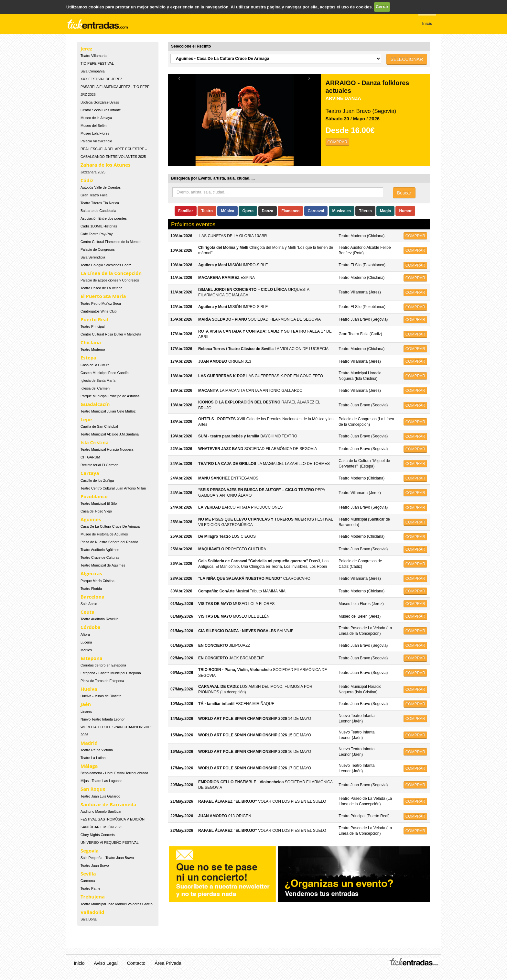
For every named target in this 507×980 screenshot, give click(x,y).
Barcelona (92, 597)
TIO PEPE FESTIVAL (97, 63)
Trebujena (93, 897)
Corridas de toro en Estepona (103, 665)
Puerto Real (94, 319)
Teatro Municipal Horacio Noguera (107, 449)
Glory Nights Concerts (98, 835)
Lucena (86, 642)
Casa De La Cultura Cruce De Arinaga (110, 526)
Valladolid (92, 912)
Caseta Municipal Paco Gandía (105, 373)
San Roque (93, 789)
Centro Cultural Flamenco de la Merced (111, 242)
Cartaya (90, 473)
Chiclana (91, 342)
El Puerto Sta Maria (103, 296)
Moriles (86, 650)
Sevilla (88, 874)
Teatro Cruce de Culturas (100, 557)
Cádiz (87, 180)
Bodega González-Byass (100, 102)
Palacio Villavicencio (96, 141)
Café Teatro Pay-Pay (97, 234)
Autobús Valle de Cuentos (101, 187)
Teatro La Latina (93, 758)
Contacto (136, 963)
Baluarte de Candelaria (98, 211)
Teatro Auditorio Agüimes (100, 550)
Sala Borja (89, 919)
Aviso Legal (106, 963)
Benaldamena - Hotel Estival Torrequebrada (114, 773)
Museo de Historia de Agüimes (104, 534)
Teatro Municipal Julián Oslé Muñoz (108, 411)
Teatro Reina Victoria (97, 750)
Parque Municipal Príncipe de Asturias (110, 396)
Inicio (79, 963)
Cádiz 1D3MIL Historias (99, 226)
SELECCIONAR (407, 59)
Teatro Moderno (93, 349)
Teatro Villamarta (94, 56)
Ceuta (87, 612)
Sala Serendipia (93, 257)
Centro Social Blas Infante (101, 110)
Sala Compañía (92, 71)
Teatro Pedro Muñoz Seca (101, 303)
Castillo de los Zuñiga (97, 480)
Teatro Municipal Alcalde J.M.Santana (110, 434)
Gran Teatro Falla (94, 195)
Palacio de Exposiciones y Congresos (110, 280)
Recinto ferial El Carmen (99, 465)
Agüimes (91, 519)
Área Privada (168, 963)
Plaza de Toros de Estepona (102, 681)
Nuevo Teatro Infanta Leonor (103, 719)
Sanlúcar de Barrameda (108, 804)
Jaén (86, 704)
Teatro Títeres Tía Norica (100, 203)
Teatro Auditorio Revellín (99, 619)
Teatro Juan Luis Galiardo (100, 796)
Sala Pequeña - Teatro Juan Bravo (107, 858)
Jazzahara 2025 (93, 172)
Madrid (89, 743)
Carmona (88, 881)
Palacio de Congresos (98, 249)
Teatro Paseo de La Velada (102, 288)
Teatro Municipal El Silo (99, 503)
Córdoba (91, 627)
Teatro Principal (92, 326)
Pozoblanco (94, 496)
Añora (85, 634)
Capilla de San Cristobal (99, 426)
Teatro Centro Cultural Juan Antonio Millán (113, 488)
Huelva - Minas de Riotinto (101, 696)
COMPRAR (337, 142)
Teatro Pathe (90, 888)
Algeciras (91, 573)
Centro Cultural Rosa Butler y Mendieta (111, 334)
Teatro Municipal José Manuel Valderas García (117, 904)
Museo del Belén (93, 126)
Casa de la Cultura (95, 365)
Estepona (92, 658)
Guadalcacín (95, 404)
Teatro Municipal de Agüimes (103, 565)
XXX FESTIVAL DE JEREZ (102, 79)
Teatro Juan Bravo (95, 865)
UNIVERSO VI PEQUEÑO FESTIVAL (110, 842)
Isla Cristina (95, 442)
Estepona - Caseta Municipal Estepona (111, 673)
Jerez (86, 49)
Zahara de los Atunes (105, 165)
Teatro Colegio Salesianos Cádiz (106, 265)
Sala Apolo (89, 604)
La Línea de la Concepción (111, 273)
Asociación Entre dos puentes (104, 218)
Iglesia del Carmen (95, 388)
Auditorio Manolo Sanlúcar (101, 811)
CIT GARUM (90, 457)
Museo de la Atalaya (96, 118)
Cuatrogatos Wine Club (99, 311)
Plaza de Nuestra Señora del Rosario (109, 542)
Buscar (404, 193)
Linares (86, 711)
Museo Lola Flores (95, 133)
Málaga (89, 766)
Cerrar (382, 7)
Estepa (88, 358)
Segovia (90, 851)
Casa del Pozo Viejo (96, 511)
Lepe (86, 419)
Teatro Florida (91, 589)
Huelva (89, 689)
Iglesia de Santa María (98, 380)
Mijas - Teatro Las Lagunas (101, 781)
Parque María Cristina (97, 581)
